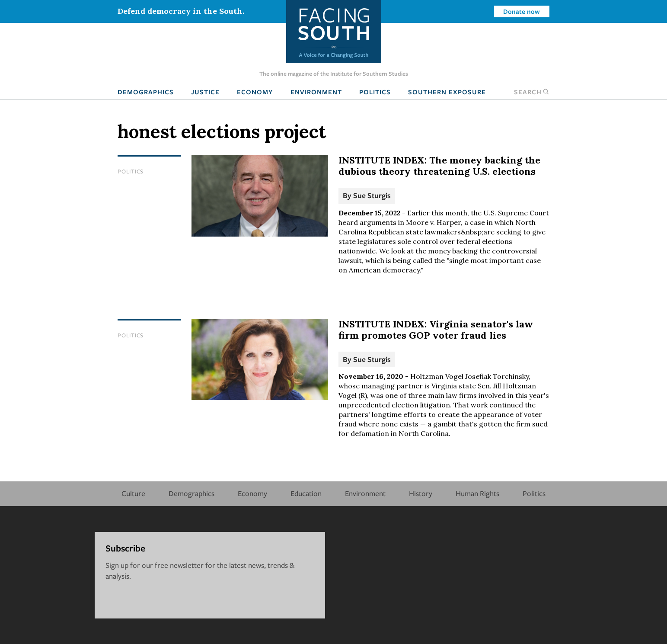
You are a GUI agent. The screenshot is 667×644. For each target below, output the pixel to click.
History (421, 493)
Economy (255, 92)
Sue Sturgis (372, 195)
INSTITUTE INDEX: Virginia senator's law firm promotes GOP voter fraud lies (436, 330)
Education (306, 493)
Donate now (522, 11)
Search (532, 92)
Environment (316, 92)
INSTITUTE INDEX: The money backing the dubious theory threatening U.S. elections (439, 166)
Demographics (146, 92)
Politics (375, 92)
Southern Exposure (447, 92)
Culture (133, 493)
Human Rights (477, 493)
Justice (205, 92)
